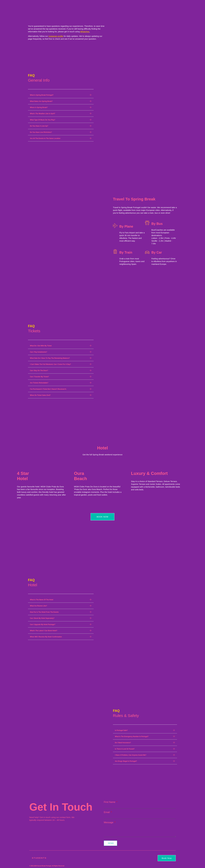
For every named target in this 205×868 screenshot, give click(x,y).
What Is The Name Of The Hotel (42, 600)
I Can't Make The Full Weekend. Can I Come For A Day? (50, 364)
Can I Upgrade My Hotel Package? (43, 624)
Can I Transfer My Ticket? (39, 377)
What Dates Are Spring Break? (41, 101)
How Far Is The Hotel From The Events (44, 612)
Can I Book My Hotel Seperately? (42, 618)
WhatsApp (85, 32)
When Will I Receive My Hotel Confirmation (46, 637)
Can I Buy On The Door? (39, 371)
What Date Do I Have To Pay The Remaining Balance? (50, 358)
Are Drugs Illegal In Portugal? (126, 761)
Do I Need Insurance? (123, 743)
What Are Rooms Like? (39, 606)
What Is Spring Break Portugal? (42, 95)
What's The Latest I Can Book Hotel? (44, 631)
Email (107, 813)
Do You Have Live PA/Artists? (41, 132)
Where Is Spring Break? (39, 107)
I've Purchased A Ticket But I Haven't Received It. (48, 389)
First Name (110, 803)
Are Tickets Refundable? (39, 383)
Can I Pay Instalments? (39, 352)
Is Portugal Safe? (121, 730)
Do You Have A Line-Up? (39, 126)
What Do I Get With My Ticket (41, 346)
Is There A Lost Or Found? (125, 749)
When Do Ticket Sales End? (40, 395)
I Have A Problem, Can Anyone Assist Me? (131, 755)
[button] (61, 95)
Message (109, 823)
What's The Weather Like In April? (43, 114)
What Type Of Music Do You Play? (43, 120)
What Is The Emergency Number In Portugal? (132, 737)
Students (39, 858)
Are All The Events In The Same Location (45, 138)
